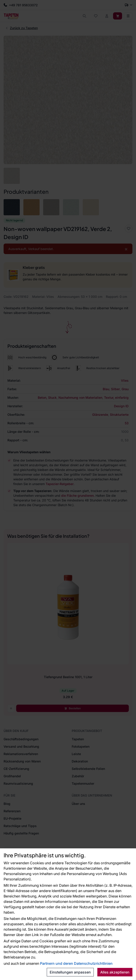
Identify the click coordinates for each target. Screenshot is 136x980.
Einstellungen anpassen (70, 972)
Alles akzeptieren (115, 972)
